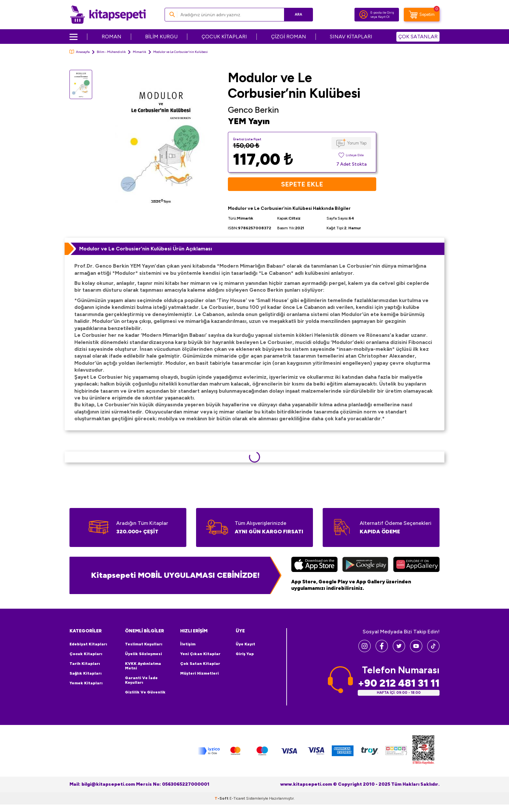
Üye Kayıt (245, 644)
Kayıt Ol (384, 17)
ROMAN (112, 37)
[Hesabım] (364, 15)
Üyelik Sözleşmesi (143, 654)
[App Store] (314, 565)
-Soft (222, 798)
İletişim (188, 644)
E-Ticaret (237, 798)
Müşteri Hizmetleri (199, 673)
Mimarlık (139, 52)
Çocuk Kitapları (86, 654)
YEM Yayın (249, 121)
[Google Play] (365, 565)
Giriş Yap (245, 654)
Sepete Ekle (302, 184)
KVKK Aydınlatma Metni (143, 666)
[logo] (108, 15)
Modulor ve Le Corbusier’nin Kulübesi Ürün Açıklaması (146, 249)
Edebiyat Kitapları (88, 644)
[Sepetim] (422, 15)
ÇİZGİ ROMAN (289, 37)
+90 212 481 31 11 (399, 683)
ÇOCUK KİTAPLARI (224, 37)
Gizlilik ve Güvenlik (145, 692)
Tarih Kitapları (85, 664)
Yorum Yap (357, 143)
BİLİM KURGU (161, 37)
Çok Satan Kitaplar (200, 664)
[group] (160, 145)
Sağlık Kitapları (86, 673)
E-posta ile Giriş (382, 13)
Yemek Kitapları (86, 683)
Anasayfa (80, 52)
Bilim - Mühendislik (111, 52)
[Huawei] (416, 565)
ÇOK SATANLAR (418, 37)
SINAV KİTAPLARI (351, 37)
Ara (298, 14)
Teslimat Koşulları (144, 644)
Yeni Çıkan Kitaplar (200, 654)
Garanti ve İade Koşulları (141, 680)
